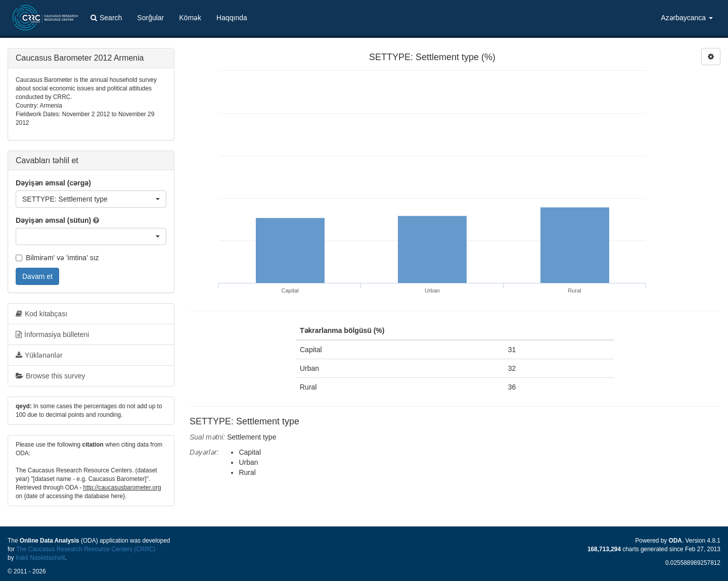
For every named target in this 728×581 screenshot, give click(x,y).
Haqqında (232, 18)
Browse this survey (50, 376)
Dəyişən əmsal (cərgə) (53, 183)
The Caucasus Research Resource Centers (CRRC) (86, 549)
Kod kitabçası (41, 314)
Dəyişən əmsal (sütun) (53, 220)
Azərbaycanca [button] (687, 18)
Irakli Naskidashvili (40, 558)
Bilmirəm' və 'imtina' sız (57, 258)
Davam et (37, 276)
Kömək (190, 18)
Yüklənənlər (39, 355)
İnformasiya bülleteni (52, 334)
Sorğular (150, 18)
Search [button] (106, 18)
